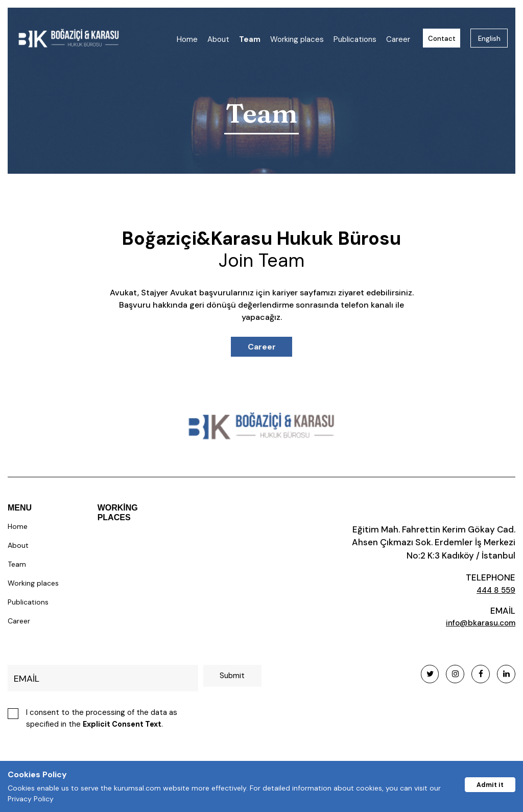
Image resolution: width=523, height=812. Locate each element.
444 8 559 (494, 590)
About (218, 39)
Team (250, 39)
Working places (297, 39)
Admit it (488, 783)
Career (398, 39)
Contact (442, 39)
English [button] (489, 39)
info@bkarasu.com (476, 624)
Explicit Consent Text (124, 726)
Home (187, 39)
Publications (355, 39)
